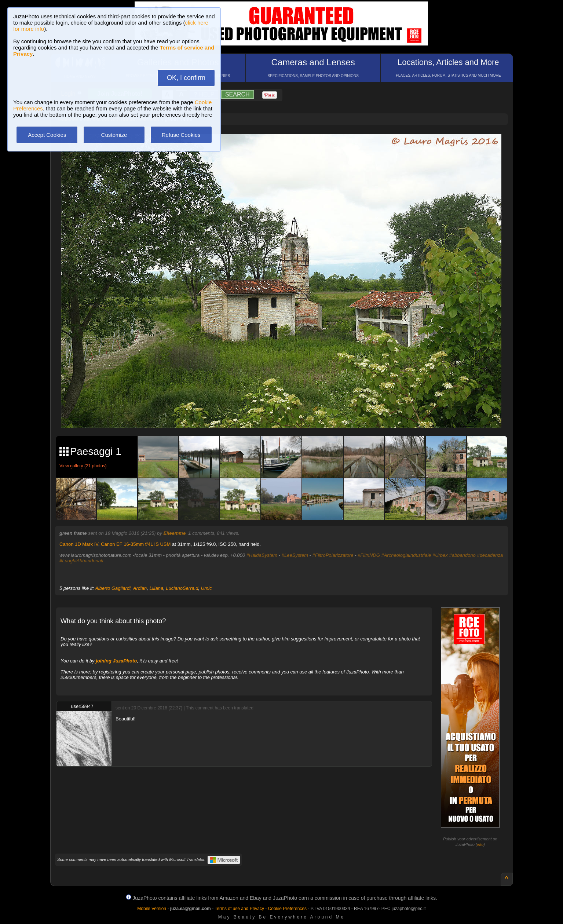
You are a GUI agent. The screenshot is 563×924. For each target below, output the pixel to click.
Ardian (140, 588)
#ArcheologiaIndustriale (406, 555)
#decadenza (490, 555)
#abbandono (462, 555)
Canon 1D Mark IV (79, 544)
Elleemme (174, 533)
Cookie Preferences (287, 909)
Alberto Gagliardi (113, 588)
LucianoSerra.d (182, 588)
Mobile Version (152, 909)
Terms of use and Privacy (239, 909)
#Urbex (440, 555)
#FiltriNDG (369, 555)
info (480, 844)
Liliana (157, 588)
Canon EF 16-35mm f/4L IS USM (136, 544)
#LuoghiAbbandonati (81, 561)
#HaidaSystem (262, 555)
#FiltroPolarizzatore (333, 555)
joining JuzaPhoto (116, 661)
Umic (206, 588)
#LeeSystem (295, 555)
